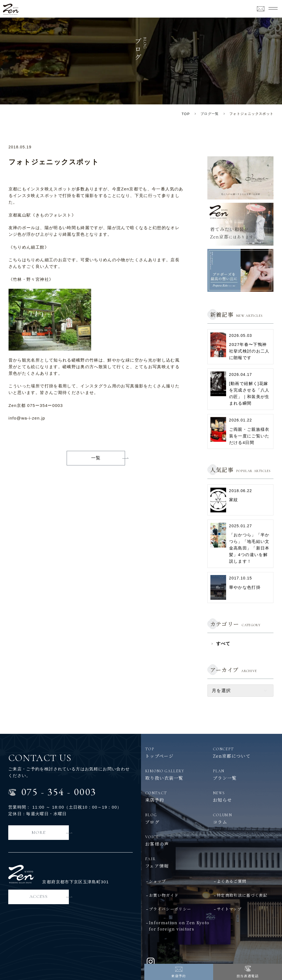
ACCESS (39, 896)
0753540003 (59, 792)
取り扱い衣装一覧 (178, 774)
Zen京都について (245, 753)
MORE (39, 832)
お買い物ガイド (164, 895)
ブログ (178, 818)
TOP (186, 114)
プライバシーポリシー (170, 909)
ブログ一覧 (210, 114)
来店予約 (179, 976)
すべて (223, 644)
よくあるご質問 (231, 881)
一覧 (96, 458)
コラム (245, 818)
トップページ (178, 753)
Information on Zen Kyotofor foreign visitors (179, 926)
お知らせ (245, 796)
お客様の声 (178, 840)
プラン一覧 (245, 774)
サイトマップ (229, 909)
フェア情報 (211, 862)
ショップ (157, 881)
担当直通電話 (248, 976)
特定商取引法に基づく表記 (242, 895)
